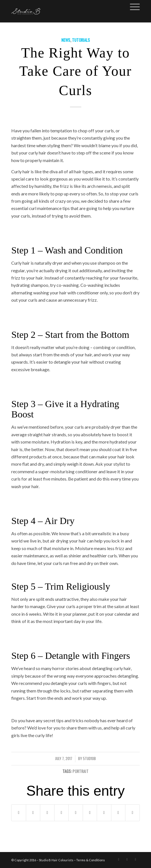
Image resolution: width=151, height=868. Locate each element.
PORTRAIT (81, 771)
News (66, 40)
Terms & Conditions (91, 860)
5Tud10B (89, 759)
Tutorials (81, 40)
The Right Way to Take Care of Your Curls (76, 71)
